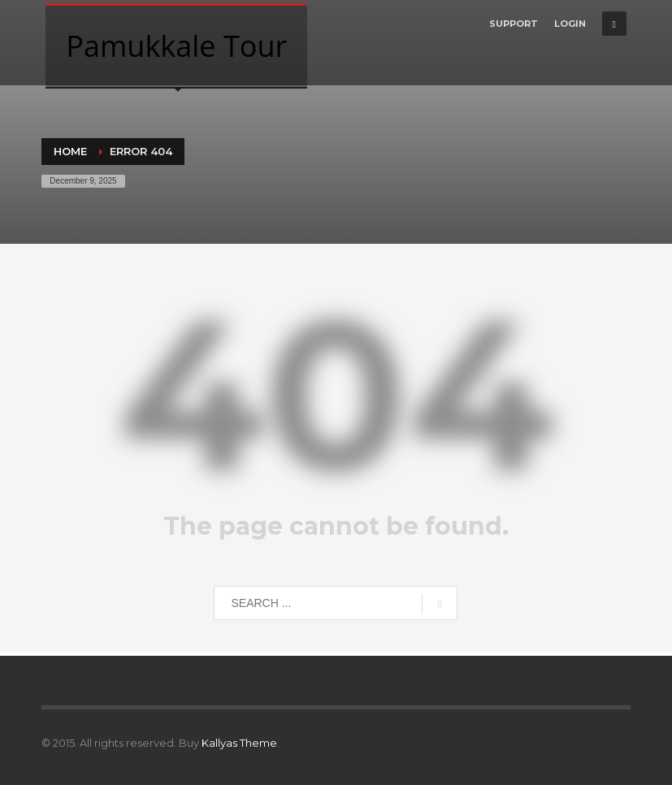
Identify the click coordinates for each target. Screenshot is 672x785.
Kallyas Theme (239, 743)
